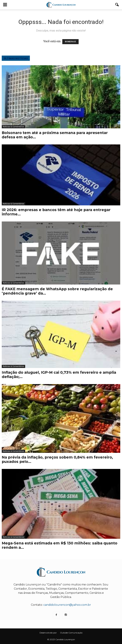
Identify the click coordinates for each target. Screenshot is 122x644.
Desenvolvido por (48, 633)
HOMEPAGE (70, 42)
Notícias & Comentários (13, 127)
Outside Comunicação (71, 633)
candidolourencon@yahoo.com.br (67, 605)
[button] (117, 5)
